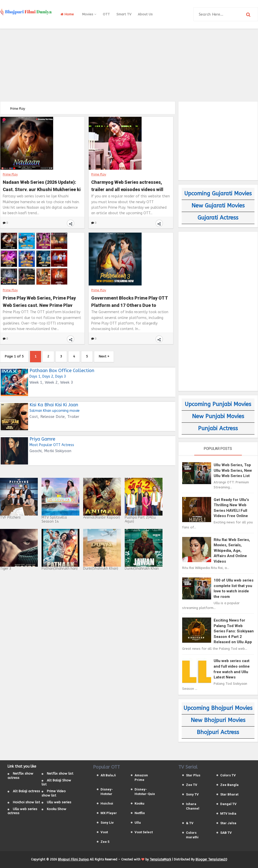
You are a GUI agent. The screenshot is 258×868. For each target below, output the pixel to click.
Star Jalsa (228, 823)
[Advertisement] (129, 64)
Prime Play (10, 174)
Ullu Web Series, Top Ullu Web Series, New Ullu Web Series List (233, 470)
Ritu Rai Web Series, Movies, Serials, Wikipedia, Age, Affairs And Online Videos (232, 551)
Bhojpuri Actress (218, 732)
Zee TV (192, 785)
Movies (89, 14)
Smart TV (124, 14)
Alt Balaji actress (26, 791)
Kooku (139, 803)
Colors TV (228, 775)
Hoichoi (107, 803)
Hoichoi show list (26, 802)
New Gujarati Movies (218, 206)
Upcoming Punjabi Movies (218, 404)
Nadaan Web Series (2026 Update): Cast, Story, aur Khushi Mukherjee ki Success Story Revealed (42, 185)
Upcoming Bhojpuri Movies (218, 708)
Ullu (138, 823)
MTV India (228, 813)
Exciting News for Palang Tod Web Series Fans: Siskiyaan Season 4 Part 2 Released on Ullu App (234, 631)
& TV (190, 823)
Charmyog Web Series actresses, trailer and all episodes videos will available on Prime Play (127, 185)
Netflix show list (60, 773)
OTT (106, 14)
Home (67, 14)
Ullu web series (59, 802)
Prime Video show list (54, 793)
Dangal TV (228, 804)
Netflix (140, 813)
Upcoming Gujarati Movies (218, 194)
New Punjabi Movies (218, 416)
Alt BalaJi (108, 775)
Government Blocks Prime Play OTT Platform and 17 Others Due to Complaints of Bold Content (130, 301)
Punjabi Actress (218, 428)
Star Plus (193, 775)
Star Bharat (229, 794)
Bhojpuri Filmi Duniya (73, 859)
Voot (104, 832)
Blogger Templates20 (211, 859)
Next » (104, 356)
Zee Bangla (229, 785)
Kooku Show (57, 809)
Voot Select (144, 832)
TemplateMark (160, 859)
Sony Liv (107, 823)
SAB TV (226, 833)
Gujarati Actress (218, 218)
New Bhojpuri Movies (218, 720)
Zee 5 (105, 842)
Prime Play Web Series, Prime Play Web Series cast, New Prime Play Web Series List (39, 301)
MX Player (109, 813)
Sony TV (192, 794)
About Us (145, 14)
